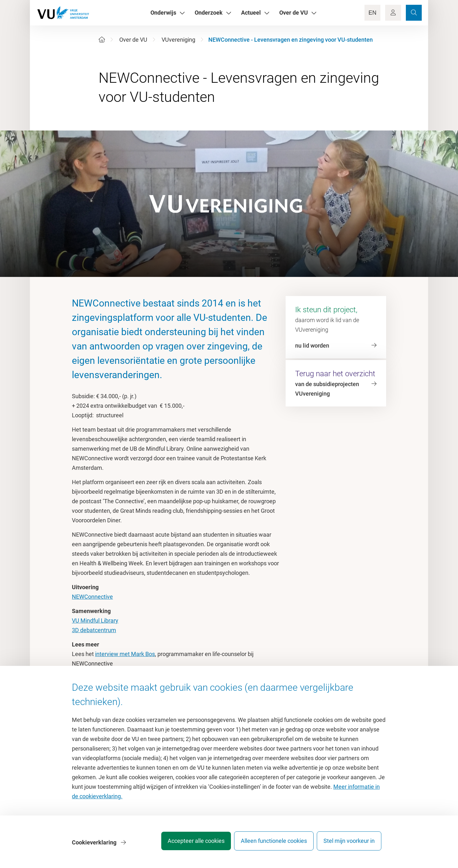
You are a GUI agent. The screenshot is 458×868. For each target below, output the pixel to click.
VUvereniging (178, 40)
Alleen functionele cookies (269, 844)
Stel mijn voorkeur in (349, 844)
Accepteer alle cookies (187, 844)
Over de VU (133, 40)
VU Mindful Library (95, 621)
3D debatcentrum (94, 630)
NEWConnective (92, 597)
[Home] (102, 40)
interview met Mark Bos (125, 654)
